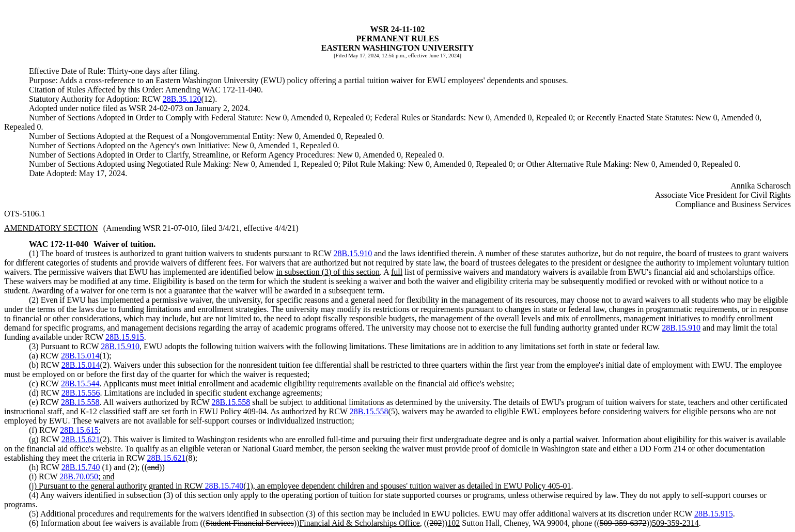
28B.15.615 (79, 430)
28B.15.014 (80, 356)
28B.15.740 (81, 467)
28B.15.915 (125, 337)
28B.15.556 (81, 393)
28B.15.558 (80, 402)
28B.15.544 (80, 384)
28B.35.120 (182, 99)
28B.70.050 (79, 476)
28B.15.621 (81, 439)
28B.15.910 (353, 253)
